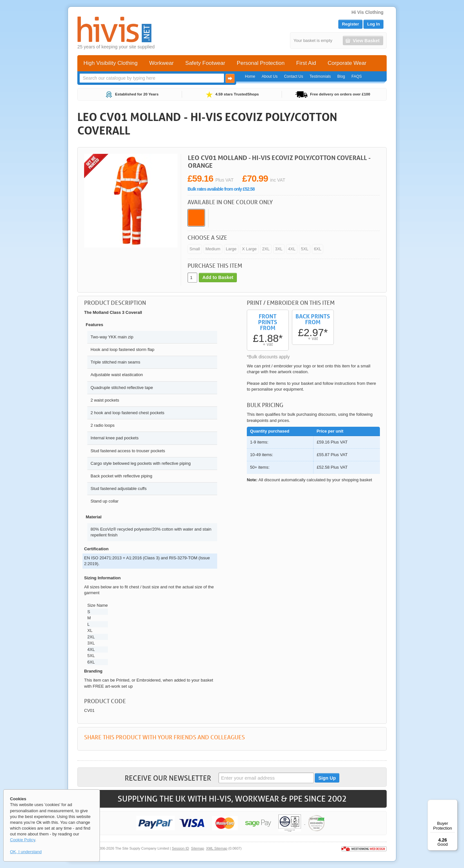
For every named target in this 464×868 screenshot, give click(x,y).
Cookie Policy (23, 840)
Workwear (161, 63)
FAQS (357, 76)
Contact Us (293, 76)
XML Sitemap (217, 848)
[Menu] (454, 803)
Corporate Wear (347, 63)
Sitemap (198, 848)
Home (250, 76)
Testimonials (320, 76)
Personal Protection (261, 63)
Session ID (180, 848)
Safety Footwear (205, 63)
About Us (270, 76)
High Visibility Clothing (111, 63)
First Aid (306, 63)
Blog (341, 76)
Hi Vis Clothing (367, 12)
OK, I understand (26, 852)
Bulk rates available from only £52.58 (221, 189)
